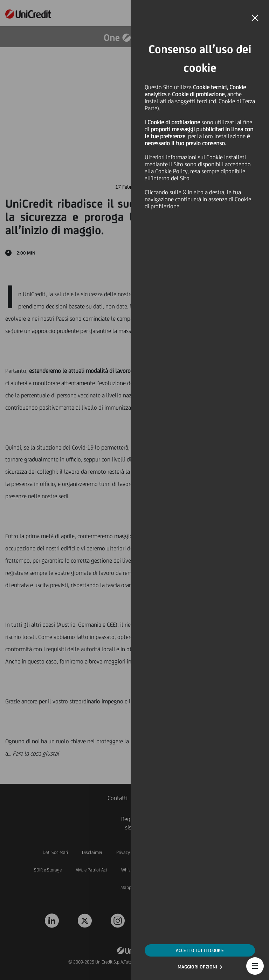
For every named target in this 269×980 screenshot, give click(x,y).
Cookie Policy (171, 171)
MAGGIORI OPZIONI (197, 967)
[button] (255, 966)
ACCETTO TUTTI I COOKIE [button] (200, 950)
